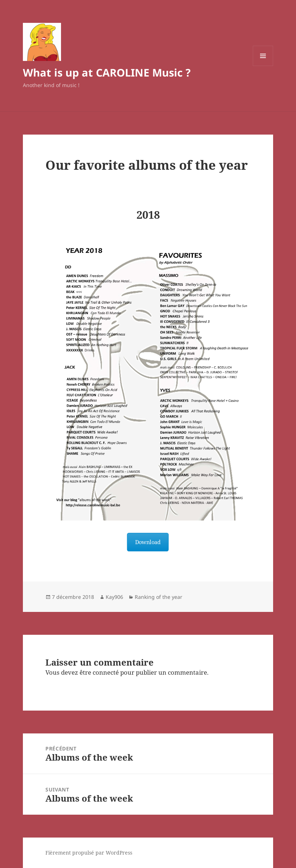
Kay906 (114, 597)
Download (148, 542)
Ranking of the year (159, 597)
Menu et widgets (263, 66)
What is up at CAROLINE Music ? (107, 72)
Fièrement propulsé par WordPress (89, 853)
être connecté (99, 672)
